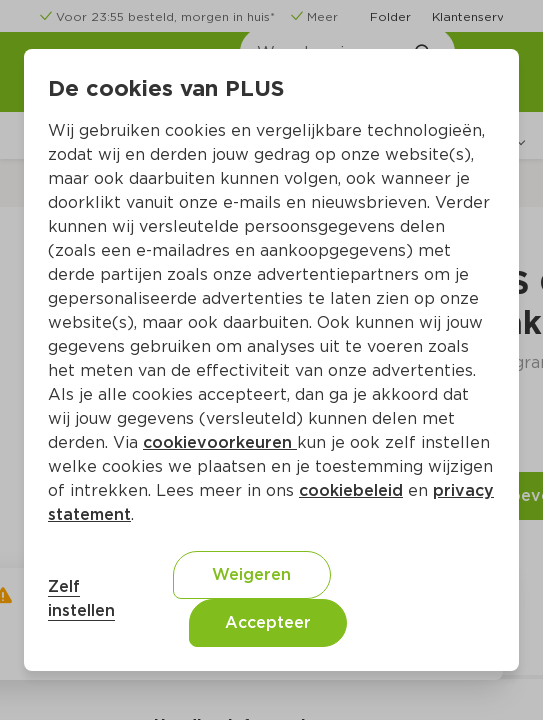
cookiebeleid (351, 490)
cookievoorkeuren (220, 442)
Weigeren (251, 574)
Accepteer (268, 622)
